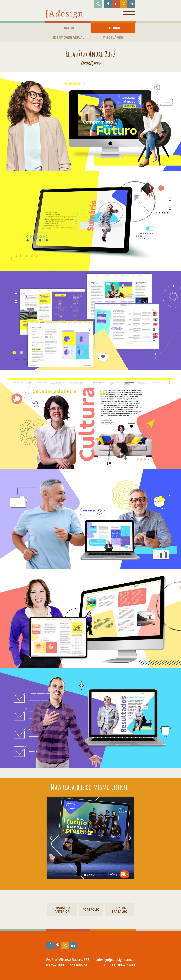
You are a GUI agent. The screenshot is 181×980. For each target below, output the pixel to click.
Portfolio (91, 909)
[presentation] (51, 838)
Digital (69, 28)
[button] (85, 875)
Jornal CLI (119, 910)
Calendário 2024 (62, 910)
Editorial (113, 28)
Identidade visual (69, 37)
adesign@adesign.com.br (116, 959)
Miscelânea (113, 37)
